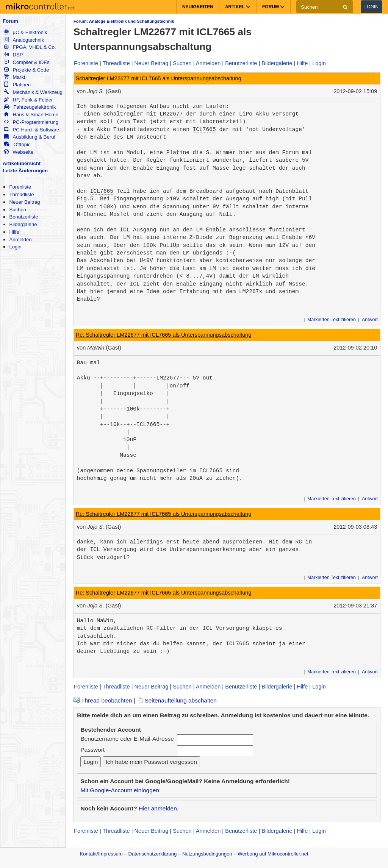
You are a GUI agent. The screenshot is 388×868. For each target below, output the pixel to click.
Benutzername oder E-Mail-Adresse (127, 739)
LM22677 (171, 114)
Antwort (370, 320)
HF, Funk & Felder (28, 100)
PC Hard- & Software (31, 130)
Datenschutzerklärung (152, 854)
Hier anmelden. (159, 808)
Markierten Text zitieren (332, 320)
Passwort (92, 750)
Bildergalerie (23, 224)
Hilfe (14, 232)
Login (372, 7)
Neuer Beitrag (24, 202)
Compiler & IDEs (27, 62)
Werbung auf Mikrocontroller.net (273, 854)
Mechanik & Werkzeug (33, 92)
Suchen (18, 210)
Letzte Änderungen (25, 171)
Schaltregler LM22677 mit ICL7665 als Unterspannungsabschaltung (159, 78)
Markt (14, 77)
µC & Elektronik (25, 32)
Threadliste (21, 194)
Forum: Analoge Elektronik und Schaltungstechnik (124, 21)
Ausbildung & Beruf (30, 137)
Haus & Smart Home (31, 115)
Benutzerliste (23, 217)
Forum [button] (273, 7)
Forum (10, 21)
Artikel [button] (238, 7)
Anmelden (20, 240)
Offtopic (17, 144)
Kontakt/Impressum (101, 854)
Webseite (19, 152)
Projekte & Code (26, 70)
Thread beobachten (103, 700)
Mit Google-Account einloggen (120, 790)
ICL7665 (204, 130)
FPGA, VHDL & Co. (30, 47)
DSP (13, 55)
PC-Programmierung (31, 122)
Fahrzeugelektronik (30, 107)
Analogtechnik (24, 40)
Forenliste (20, 187)
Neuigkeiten (198, 7)
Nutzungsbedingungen (207, 854)
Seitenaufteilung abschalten (177, 700)
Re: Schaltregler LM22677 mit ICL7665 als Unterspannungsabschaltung (164, 335)
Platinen (17, 85)
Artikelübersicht (22, 163)
